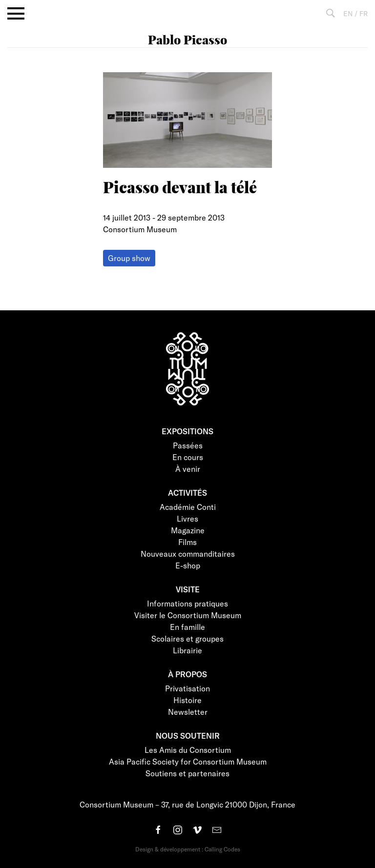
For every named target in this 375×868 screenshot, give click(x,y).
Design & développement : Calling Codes (188, 849)
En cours (188, 457)
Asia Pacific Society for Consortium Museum (188, 761)
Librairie (187, 650)
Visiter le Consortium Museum (188, 615)
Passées (188, 445)
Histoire (187, 700)
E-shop (188, 565)
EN (348, 13)
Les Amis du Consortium (188, 750)
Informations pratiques (187, 603)
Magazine (188, 530)
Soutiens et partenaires (187, 773)
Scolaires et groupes (187, 638)
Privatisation (187, 688)
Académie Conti (188, 507)
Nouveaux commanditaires (188, 554)
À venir (188, 469)
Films (187, 542)
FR (364, 13)
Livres (187, 518)
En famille (187, 627)
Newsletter (188, 712)
